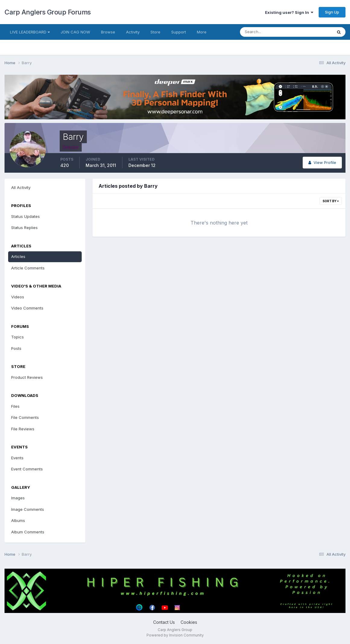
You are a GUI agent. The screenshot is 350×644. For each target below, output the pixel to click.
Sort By (331, 201)
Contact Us (164, 622)
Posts (16, 348)
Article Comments (28, 268)
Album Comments (28, 532)
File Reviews (23, 429)
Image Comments (28, 509)
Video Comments (27, 308)
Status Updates (25, 216)
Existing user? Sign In (289, 12)
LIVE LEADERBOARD (30, 32)
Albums (18, 520)
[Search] (266, 32)
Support (179, 32)
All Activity (21, 187)
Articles (18, 256)
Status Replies (24, 228)
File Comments (25, 417)
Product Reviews (27, 377)
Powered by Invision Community (175, 635)
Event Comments (27, 469)
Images (18, 498)
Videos (18, 297)
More (202, 32)
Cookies (189, 622)
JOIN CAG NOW (75, 32)
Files (15, 406)
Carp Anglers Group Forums (48, 12)
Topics (17, 337)
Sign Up (332, 12)
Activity (133, 32)
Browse (108, 32)
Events (17, 458)
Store (155, 32)
